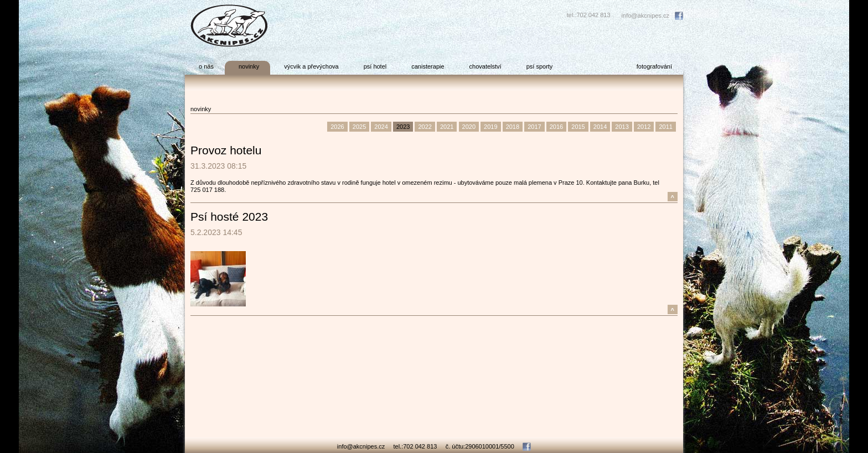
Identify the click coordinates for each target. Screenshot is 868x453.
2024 (381, 127)
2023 (403, 127)
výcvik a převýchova (311, 66)
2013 (622, 127)
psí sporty (540, 66)
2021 (447, 127)
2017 (534, 127)
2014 (600, 127)
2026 (337, 127)
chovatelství (485, 66)
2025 (359, 127)
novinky (249, 66)
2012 (644, 127)
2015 (578, 127)
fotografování (654, 66)
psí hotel (375, 66)
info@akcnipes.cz (645, 15)
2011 (665, 127)
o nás (206, 66)
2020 (469, 127)
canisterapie (428, 66)
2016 (556, 127)
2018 (513, 127)
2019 (490, 127)
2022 (425, 127)
